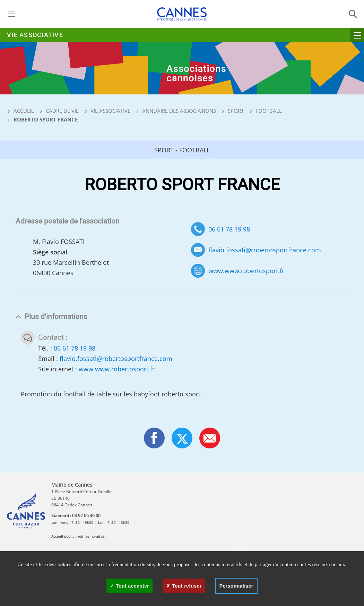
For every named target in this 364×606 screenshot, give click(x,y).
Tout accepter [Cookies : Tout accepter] (129, 586)
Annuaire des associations (179, 111)
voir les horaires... (92, 536)
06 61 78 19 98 (229, 229)
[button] (210, 438)
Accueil (20, 111)
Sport (236, 111)
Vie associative (35, 35)
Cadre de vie (62, 111)
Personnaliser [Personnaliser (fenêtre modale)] (236, 586)
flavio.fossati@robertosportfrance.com (265, 250)
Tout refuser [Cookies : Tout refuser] (184, 586)
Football (269, 111)
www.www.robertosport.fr (246, 271)
